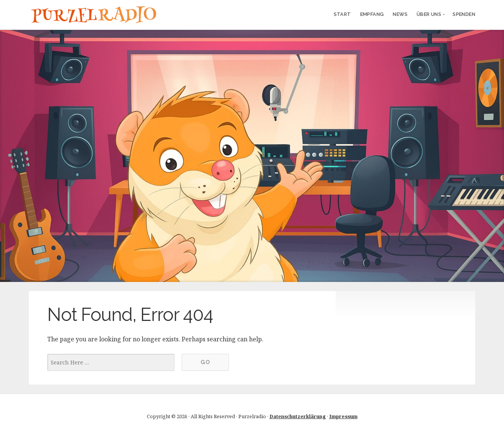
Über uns (429, 14)
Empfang (372, 14)
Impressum (343, 416)
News (400, 14)
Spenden (464, 14)
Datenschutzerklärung (298, 416)
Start (342, 14)
